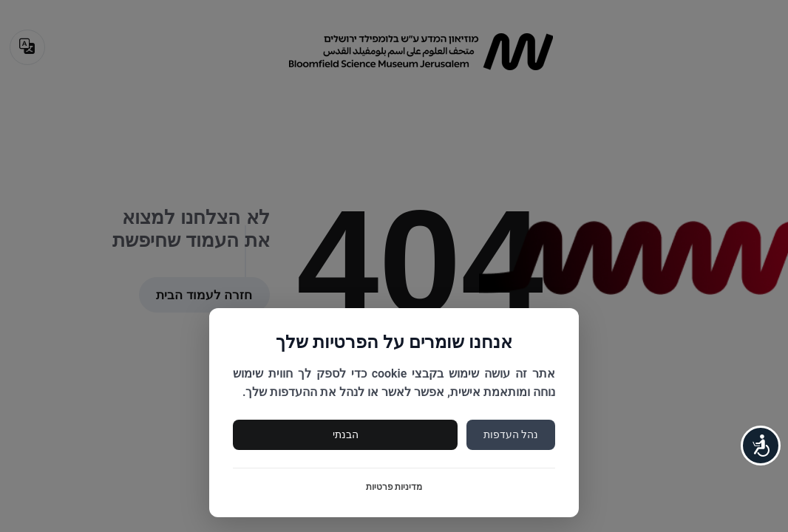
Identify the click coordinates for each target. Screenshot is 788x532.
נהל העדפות (511, 434)
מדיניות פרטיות (394, 487)
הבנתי (346, 434)
